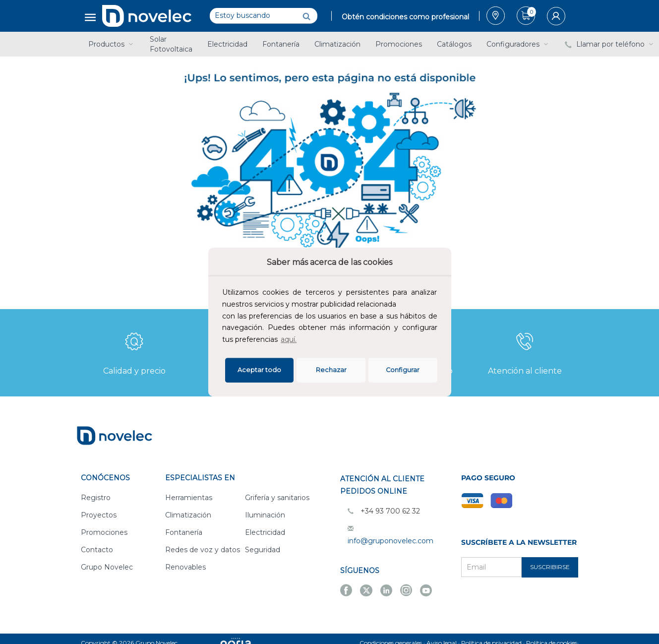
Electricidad (227, 44)
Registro (96, 498)
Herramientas (189, 498)
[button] (301, 341)
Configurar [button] (403, 370)
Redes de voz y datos (203, 550)
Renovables (185, 567)
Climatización (337, 44)
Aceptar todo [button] (259, 370)
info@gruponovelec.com (390, 541)
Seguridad (263, 550)
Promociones (399, 44)
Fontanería (281, 44)
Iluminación (265, 515)
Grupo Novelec (107, 567)
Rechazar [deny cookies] (331, 370)
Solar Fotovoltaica (171, 44)
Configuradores (518, 44)
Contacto (97, 550)
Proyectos (99, 515)
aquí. (289, 339)
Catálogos (454, 44)
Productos (112, 44)
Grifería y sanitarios (277, 498)
